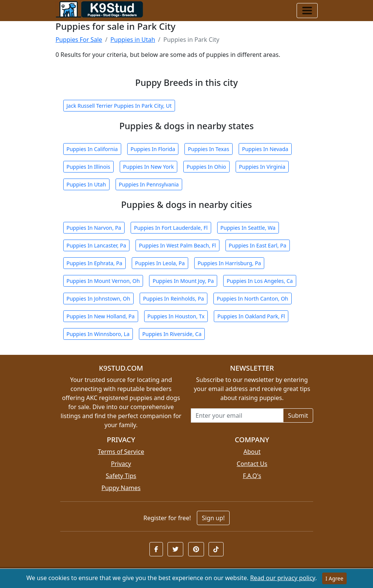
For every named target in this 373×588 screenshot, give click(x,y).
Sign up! (213, 518)
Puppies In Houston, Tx (176, 316)
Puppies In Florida (153, 149)
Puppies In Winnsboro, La (98, 334)
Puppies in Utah (133, 40)
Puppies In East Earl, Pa (258, 245)
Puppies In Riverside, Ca (172, 334)
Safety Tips (121, 476)
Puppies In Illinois (88, 167)
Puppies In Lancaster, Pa (97, 245)
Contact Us (252, 464)
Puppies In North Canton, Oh (253, 299)
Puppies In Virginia (262, 167)
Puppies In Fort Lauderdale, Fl (171, 228)
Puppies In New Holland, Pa (101, 316)
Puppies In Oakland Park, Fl (251, 316)
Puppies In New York (148, 167)
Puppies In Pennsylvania (149, 184)
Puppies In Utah (86, 184)
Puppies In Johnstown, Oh (98, 299)
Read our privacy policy (282, 578)
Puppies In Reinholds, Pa (174, 299)
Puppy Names (121, 488)
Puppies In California (92, 149)
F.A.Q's (252, 476)
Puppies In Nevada (265, 149)
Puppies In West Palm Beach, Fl (177, 245)
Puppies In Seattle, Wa (248, 228)
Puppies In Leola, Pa (160, 263)
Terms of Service (121, 452)
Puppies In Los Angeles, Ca (260, 281)
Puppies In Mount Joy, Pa (183, 281)
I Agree (334, 578)
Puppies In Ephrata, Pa (94, 263)
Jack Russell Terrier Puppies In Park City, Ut (119, 106)
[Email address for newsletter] (237, 415)
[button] (156, 549)
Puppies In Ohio (206, 167)
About (252, 452)
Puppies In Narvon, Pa (94, 228)
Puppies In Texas (209, 149)
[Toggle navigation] (307, 11)
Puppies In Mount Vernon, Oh (103, 281)
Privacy (121, 464)
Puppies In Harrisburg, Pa (229, 263)
